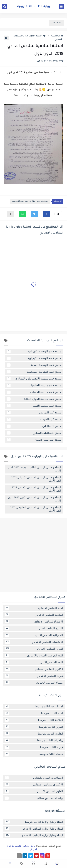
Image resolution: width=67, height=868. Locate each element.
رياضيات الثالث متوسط (34, 740)
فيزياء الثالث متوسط (34, 747)
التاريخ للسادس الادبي (34, 628)
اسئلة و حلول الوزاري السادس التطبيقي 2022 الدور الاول (36, 509)
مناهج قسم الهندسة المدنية (34, 365)
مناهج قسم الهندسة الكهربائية (34, 351)
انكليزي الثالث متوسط (34, 734)
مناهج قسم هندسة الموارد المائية (34, 399)
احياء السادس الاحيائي (34, 608)
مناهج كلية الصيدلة (34, 419)
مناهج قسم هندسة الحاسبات (34, 385)
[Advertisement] (33, 556)
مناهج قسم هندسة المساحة (34, 392)
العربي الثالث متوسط (34, 727)
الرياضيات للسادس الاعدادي (34, 642)
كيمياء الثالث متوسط (34, 754)
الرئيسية (57, 36)
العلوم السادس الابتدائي (34, 791)
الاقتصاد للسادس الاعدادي (34, 622)
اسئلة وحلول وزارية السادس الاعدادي (30, 201)
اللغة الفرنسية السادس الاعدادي (34, 656)
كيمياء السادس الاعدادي (34, 683)
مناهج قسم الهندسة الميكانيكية (34, 372)
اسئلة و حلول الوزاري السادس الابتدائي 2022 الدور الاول (36, 479)
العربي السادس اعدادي (34, 649)
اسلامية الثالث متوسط (34, 720)
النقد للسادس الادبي (34, 662)
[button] (46, 214)
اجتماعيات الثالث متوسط (34, 706)
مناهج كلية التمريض (34, 413)
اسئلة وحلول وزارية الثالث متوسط (34, 822)
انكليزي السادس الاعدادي (34, 669)
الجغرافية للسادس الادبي (34, 635)
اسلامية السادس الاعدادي (34, 615)
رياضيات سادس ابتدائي (34, 798)
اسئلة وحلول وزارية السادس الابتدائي (34, 829)
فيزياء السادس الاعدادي (34, 676)
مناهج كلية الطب (34, 426)
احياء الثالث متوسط (34, 713)
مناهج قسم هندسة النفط (34, 406)
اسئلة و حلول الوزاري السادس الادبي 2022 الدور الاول (34, 499)
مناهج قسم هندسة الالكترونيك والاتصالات (34, 379)
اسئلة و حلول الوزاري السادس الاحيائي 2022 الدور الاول (36, 489)
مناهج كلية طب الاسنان (34, 440)
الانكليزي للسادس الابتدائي (34, 785)
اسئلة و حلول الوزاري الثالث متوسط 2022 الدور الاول (34, 469)
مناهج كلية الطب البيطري (34, 433)
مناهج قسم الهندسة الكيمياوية (34, 358)
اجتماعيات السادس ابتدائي (34, 778)
